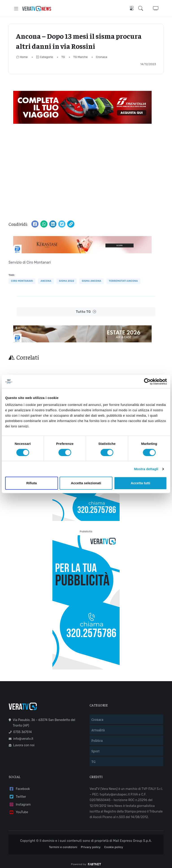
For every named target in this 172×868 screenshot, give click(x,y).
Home (22, 57)
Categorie (45, 57)
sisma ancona (91, 281)
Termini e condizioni (63, 843)
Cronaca (101, 57)
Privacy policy (91, 843)
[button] (142, 9)
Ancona (46, 281)
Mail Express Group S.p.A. (132, 837)
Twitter (17, 793)
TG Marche (80, 57)
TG (63, 57)
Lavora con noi (22, 741)
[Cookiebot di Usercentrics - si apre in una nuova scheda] (147, 382)
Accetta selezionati (86, 483)
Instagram (20, 801)
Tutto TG (86, 312)
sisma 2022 (67, 281)
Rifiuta (31, 483)
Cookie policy (114, 843)
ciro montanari (22, 281)
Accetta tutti (141, 483)
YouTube (18, 808)
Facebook (19, 785)
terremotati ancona (123, 281)
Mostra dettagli (146, 469)
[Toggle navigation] (16, 9)
